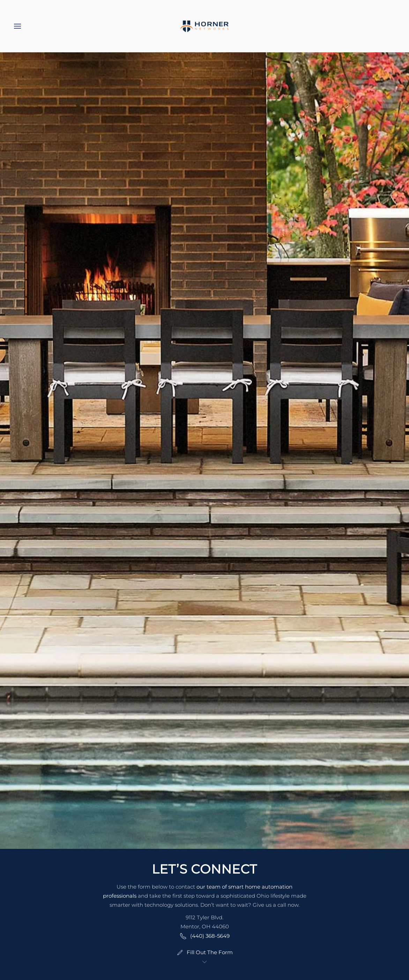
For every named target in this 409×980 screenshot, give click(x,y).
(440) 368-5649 (205, 936)
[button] (17, 26)
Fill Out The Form (204, 952)
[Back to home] (204, 26)
